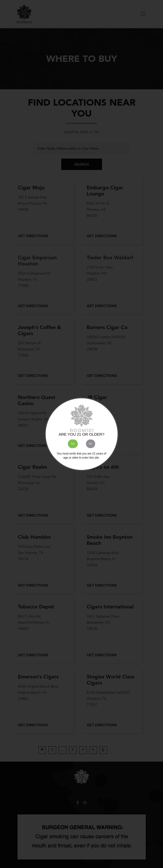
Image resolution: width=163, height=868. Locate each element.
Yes (73, 443)
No (91, 443)
